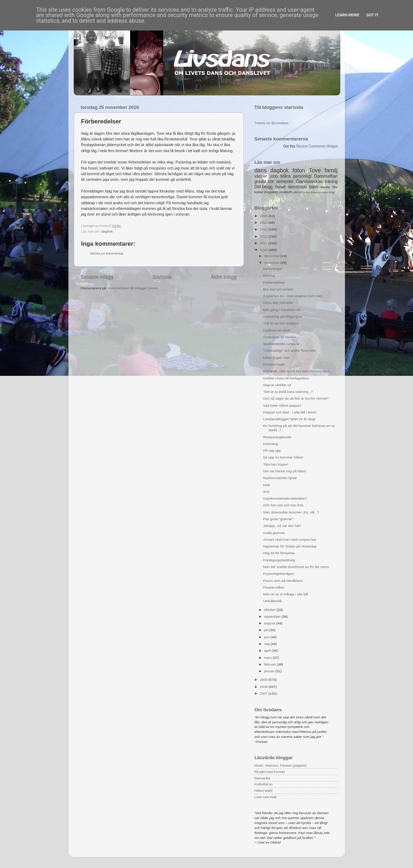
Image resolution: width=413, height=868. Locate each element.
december (272, 256)
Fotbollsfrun (264, 784)
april (268, 650)
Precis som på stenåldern (283, 581)
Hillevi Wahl (264, 791)
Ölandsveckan (309, 182)
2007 (264, 693)
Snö (266, 492)
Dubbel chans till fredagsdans (286, 378)
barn (313, 187)
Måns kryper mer (276, 358)
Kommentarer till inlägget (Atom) (133, 288)
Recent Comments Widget (317, 146)
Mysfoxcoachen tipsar (280, 478)
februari (270, 664)
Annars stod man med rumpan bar (290, 539)
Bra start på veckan (278, 289)
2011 (264, 243)
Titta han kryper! (276, 464)
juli (267, 630)
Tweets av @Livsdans (272, 123)
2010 (264, 250)
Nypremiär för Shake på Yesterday (290, 546)
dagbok (107, 231)
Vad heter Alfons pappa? (282, 405)
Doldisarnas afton (277, 330)
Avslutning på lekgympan (283, 316)
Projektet (271, 192)
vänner (261, 176)
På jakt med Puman (270, 772)
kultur (307, 192)
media (325, 187)
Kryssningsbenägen (278, 574)
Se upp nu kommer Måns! (283, 457)
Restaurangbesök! (277, 437)
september (273, 616)
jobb (274, 176)
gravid (260, 182)
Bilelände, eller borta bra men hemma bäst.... (298, 371)
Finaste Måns (274, 587)
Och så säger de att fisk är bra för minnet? (296, 398)
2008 (264, 687)
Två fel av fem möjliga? (281, 323)
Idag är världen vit (277, 385)
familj (331, 170)
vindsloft (285, 192)
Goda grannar (274, 533)
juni (267, 637)
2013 (264, 229)
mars (269, 658)
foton (299, 170)
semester (285, 182)
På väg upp (272, 450)
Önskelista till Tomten (280, 337)
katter (259, 192)
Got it (372, 15)
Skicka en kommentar (107, 253)
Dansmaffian (326, 176)
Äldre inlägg (224, 277)
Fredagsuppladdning (279, 560)
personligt (302, 176)
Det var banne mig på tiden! (284, 471)
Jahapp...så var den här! (282, 526)
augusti (270, 623)
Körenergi (271, 444)
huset (280, 187)
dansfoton (297, 187)
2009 (264, 680)
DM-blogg (264, 187)
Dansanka (262, 778)
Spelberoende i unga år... (283, 344)
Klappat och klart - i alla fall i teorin (290, 412)
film (335, 187)
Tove (315, 170)
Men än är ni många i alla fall (285, 594)
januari (270, 671)
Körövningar (272, 269)
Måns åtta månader (278, 303)
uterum (298, 192)
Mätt (266, 485)
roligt (332, 192)
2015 (264, 216)
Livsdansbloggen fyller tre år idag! (289, 419)
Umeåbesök (272, 601)
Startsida (162, 277)
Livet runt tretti (266, 797)
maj (267, 644)
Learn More (347, 15)
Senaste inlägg (97, 277)
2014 (264, 222)
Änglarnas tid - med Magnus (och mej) (293, 296)
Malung (269, 275)
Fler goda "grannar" (278, 519)
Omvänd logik (274, 364)
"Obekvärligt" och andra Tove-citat (289, 350)
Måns (286, 176)
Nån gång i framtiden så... (283, 310)
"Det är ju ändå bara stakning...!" (288, 392)
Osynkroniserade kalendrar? (285, 498)
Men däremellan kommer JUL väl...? (291, 512)
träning (331, 182)
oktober (270, 610)
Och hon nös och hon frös (283, 505)
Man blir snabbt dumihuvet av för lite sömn (296, 567)
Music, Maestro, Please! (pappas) (281, 765)
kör (271, 182)
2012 (264, 236)
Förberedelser (274, 282)
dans (261, 170)
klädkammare (319, 192)
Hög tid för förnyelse (279, 553)
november (272, 263)
